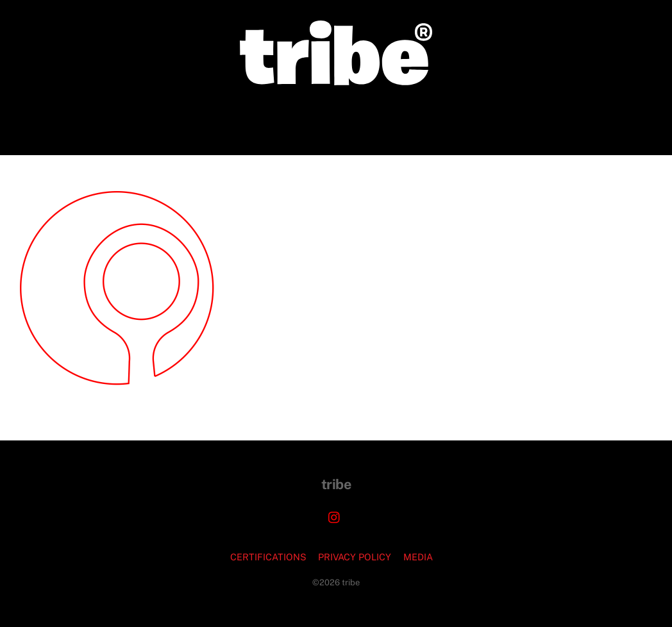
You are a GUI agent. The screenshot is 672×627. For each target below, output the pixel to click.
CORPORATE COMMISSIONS (246, 120)
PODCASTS (430, 120)
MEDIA (418, 557)
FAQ (486, 120)
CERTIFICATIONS (268, 557)
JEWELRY (357, 120)
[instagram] (335, 516)
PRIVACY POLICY (355, 557)
